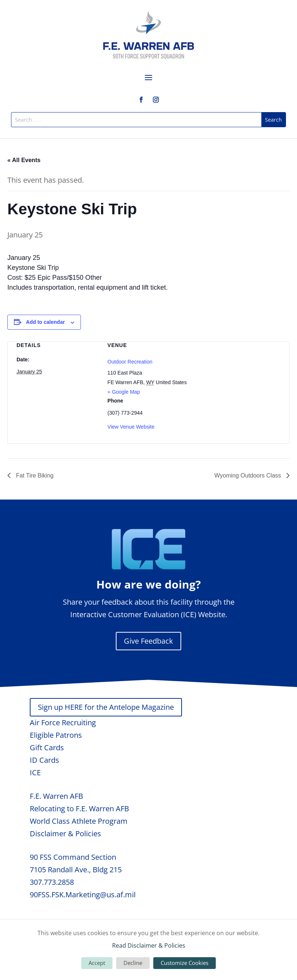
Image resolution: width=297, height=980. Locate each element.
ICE (35, 772)
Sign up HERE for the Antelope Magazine (106, 707)
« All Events (24, 160)
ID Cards (44, 760)
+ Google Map (124, 392)
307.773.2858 (52, 882)
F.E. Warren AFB (56, 796)
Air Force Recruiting (63, 723)
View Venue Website (131, 427)
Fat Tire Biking (34, 475)
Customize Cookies (185, 963)
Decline (133, 963)
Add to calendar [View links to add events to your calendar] (46, 322)
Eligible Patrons (56, 735)
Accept (97, 963)
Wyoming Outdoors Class (248, 475)
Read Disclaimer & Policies (149, 945)
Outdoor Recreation (130, 362)
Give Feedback (148, 641)
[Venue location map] (239, 381)
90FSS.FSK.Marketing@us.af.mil (83, 895)
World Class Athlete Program (79, 821)
